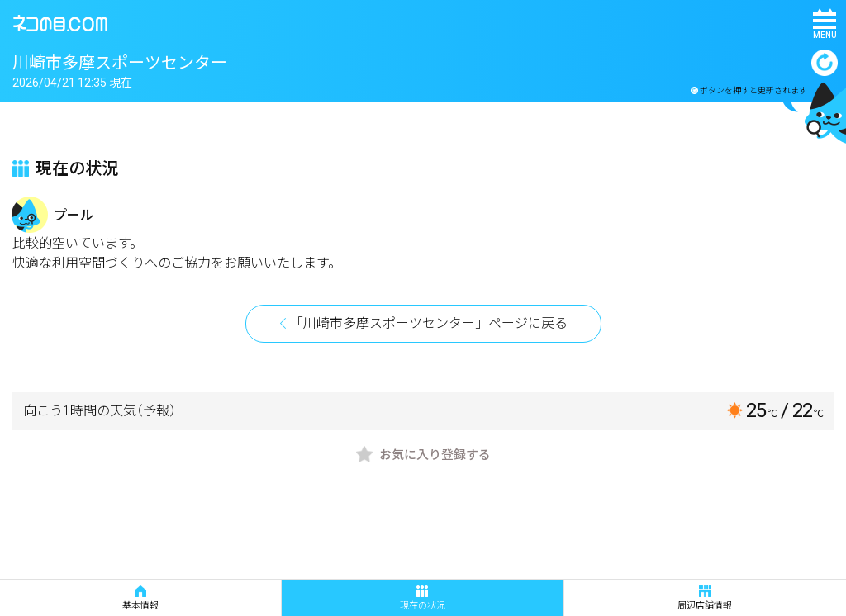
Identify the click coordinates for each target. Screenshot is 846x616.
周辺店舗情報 (705, 598)
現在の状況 (423, 598)
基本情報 (140, 598)
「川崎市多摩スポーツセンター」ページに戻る (429, 323)
